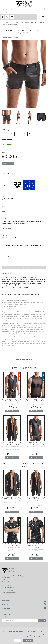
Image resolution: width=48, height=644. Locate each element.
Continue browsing (24, 359)
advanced (4, 12)
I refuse (17, 641)
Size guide (7, 173)
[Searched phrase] (24, 9)
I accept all (28, 641)
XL (30, 134)
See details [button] (12, 411)
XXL (4, 141)
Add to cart (8, 164)
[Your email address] (20, 620)
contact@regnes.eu (11, 593)
